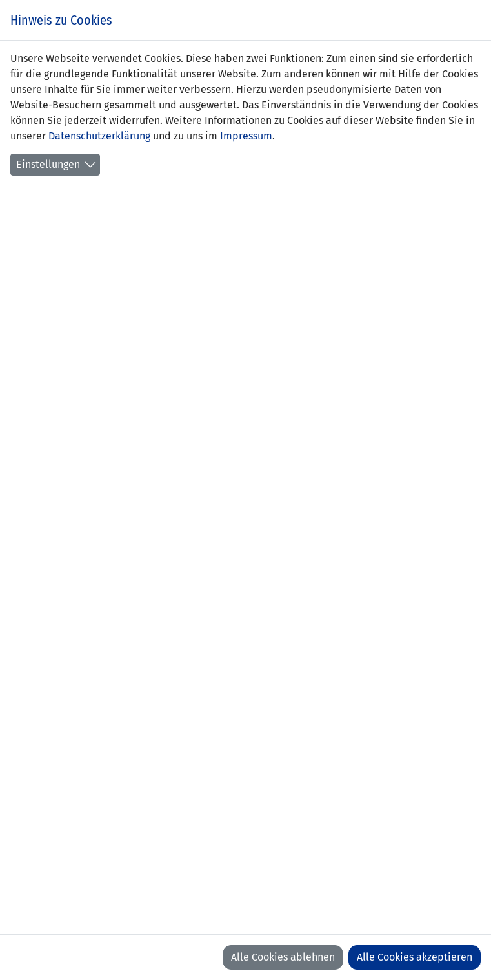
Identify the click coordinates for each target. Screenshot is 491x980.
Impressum (246, 136)
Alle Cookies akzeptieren (415, 957)
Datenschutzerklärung (99, 136)
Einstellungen (48, 164)
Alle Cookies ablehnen (283, 957)
